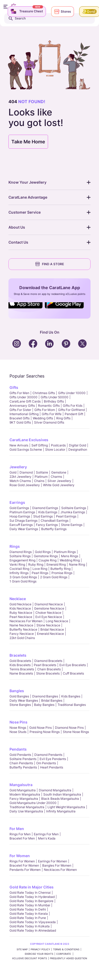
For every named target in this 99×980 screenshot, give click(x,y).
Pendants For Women (25, 870)
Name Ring (77, 564)
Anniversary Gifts (22, 406)
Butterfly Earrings (54, 529)
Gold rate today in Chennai (30, 893)
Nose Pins (18, 722)
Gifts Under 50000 (55, 397)
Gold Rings (43, 552)
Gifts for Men (19, 393)
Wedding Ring (70, 560)
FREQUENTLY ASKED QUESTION (69, 958)
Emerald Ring (56, 564)
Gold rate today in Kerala (29, 914)
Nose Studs (18, 732)
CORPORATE (64, 954)
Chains (39, 481)
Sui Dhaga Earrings (23, 521)
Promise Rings (62, 573)
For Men (17, 829)
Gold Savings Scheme (26, 449)
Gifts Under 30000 (23, 397)
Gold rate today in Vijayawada (33, 922)
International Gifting (24, 414)
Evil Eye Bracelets (73, 665)
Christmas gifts (44, 393)
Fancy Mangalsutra (24, 799)
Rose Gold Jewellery (25, 485)
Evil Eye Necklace (49, 617)
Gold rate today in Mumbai (30, 905)
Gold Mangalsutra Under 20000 (33, 803)
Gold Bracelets (20, 661)
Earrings (17, 502)
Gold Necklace (20, 604)
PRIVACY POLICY (40, 949)
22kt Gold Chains (22, 638)
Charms (56, 477)
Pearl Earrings (66, 516)
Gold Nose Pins (41, 728)
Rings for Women (22, 861)
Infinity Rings (19, 573)
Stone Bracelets (48, 673)
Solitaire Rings (20, 556)
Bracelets (18, 655)
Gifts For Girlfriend (71, 410)
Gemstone (59, 472)
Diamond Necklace (49, 604)
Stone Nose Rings (76, 732)
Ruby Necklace (21, 613)
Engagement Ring (22, 560)
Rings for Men (20, 834)
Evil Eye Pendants (53, 759)
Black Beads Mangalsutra (60, 799)
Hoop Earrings (20, 516)
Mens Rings (70, 556)
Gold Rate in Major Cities (32, 887)
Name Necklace (21, 625)
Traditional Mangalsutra (27, 807)
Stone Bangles (20, 705)
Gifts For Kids (73, 406)
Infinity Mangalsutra (61, 811)
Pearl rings (40, 573)
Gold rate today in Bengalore (31, 901)
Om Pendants (46, 763)
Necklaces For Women (26, 621)
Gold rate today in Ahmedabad (33, 930)
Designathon (78, 449)
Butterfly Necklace (23, 629)
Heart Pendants (52, 767)
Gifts (14, 387)
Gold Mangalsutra (23, 790)
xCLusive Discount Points (30, 958)
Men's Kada (47, 838)
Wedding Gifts (43, 418)
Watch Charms (20, 481)
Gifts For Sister (20, 410)
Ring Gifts (63, 418)
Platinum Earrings (22, 512)
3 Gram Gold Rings (23, 577)
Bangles (17, 691)
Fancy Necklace (22, 634)
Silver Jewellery (59, 481)
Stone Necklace (48, 625)
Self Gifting (40, 445)
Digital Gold (77, 445)
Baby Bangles (44, 705)
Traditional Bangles (72, 705)
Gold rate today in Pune (28, 918)
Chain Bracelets (49, 669)
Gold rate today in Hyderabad (32, 897)
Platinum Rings (65, 552)
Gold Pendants (20, 755)
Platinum (41, 477)
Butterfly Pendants (23, 767)
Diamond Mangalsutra (55, 790)
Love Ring (40, 569)
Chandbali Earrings (55, 521)
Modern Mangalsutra (25, 794)
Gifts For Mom (45, 410)
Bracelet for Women (24, 865)
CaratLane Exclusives (29, 440)
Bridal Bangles (52, 700)
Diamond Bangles (45, 696)
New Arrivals (19, 445)
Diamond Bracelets (48, 661)
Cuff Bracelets (73, 673)
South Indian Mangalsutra (62, 794)
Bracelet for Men (22, 838)
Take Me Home (28, 142)
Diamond (26, 472)
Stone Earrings (72, 525)
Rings (15, 546)
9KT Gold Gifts (20, 422)
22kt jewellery (20, 477)
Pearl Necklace (21, 617)
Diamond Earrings (45, 508)
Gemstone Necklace (49, 608)
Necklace (18, 599)
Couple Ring (48, 560)
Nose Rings (18, 728)
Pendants (18, 749)
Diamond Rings (21, 552)
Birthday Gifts (54, 401)
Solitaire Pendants (23, 759)
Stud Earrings (43, 516)
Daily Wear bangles (24, 700)
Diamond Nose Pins (69, 728)
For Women (20, 856)
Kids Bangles (71, 696)
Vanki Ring (17, 564)
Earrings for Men (46, 834)
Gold (13, 472)
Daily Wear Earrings (24, 529)
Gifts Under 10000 (72, 393)
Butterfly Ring (60, 569)
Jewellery (18, 467)
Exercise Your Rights (39, 954)
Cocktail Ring (19, 569)
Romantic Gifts (49, 406)
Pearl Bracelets (45, 665)
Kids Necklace (20, 608)
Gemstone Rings (46, 556)
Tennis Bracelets (22, 669)
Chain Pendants (21, 763)
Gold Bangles (19, 696)
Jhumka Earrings (73, 512)
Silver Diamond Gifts (49, 422)
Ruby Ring (36, 564)
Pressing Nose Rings (45, 732)
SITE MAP (22, 949)
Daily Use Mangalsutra (26, 811)
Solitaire (42, 472)
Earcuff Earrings (21, 525)
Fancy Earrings (47, 525)
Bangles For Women (57, 865)
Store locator (55, 449)
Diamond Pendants (48, 755)
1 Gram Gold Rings (23, 581)
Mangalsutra (21, 785)
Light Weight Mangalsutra (66, 807)
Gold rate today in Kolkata (30, 926)
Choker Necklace (48, 613)
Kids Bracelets (20, 665)
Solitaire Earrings (74, 508)
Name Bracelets (21, 673)
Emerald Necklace (50, 634)
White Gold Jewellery (59, 485)
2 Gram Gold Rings (54, 577)
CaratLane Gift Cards (25, 401)
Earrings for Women (53, 861)
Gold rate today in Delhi (28, 909)
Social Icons (27, 309)
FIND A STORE (50, 264)
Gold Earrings (19, 508)
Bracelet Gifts (20, 418)
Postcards (58, 445)
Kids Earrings (48, 512)
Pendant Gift (74, 414)
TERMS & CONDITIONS (66, 949)
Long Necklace (57, 621)
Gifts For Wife (52, 414)
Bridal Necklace (52, 629)
